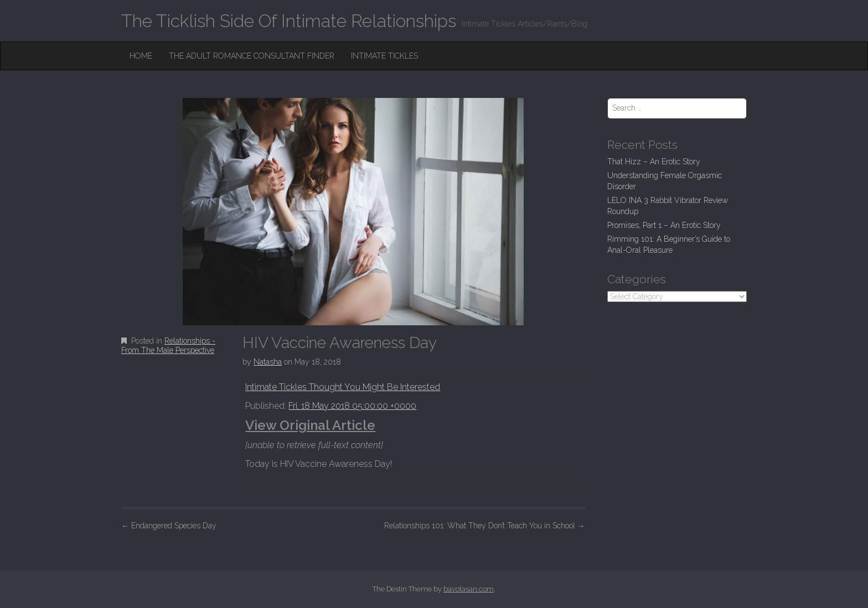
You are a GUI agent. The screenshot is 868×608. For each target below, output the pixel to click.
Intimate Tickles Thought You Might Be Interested (343, 387)
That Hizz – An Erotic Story (654, 162)
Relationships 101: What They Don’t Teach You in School (485, 526)
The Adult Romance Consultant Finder (252, 56)
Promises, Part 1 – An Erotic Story (664, 225)
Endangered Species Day (169, 526)
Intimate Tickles (384, 56)
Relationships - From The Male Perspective (168, 345)
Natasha (268, 362)
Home (141, 56)
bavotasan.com (469, 589)
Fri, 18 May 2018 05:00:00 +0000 (352, 406)
